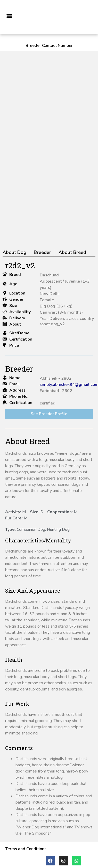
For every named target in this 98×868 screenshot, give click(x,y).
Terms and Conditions (26, 849)
